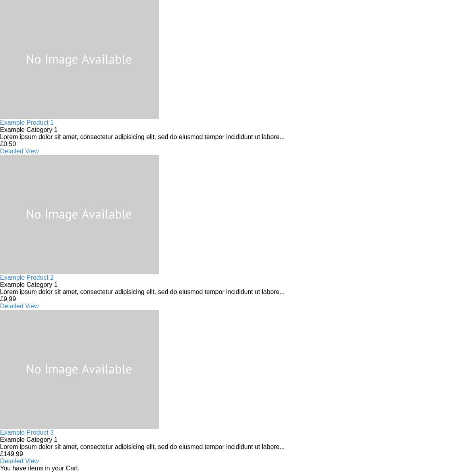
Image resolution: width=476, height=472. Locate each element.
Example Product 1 (27, 123)
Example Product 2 (27, 278)
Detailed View (19, 151)
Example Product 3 (27, 432)
